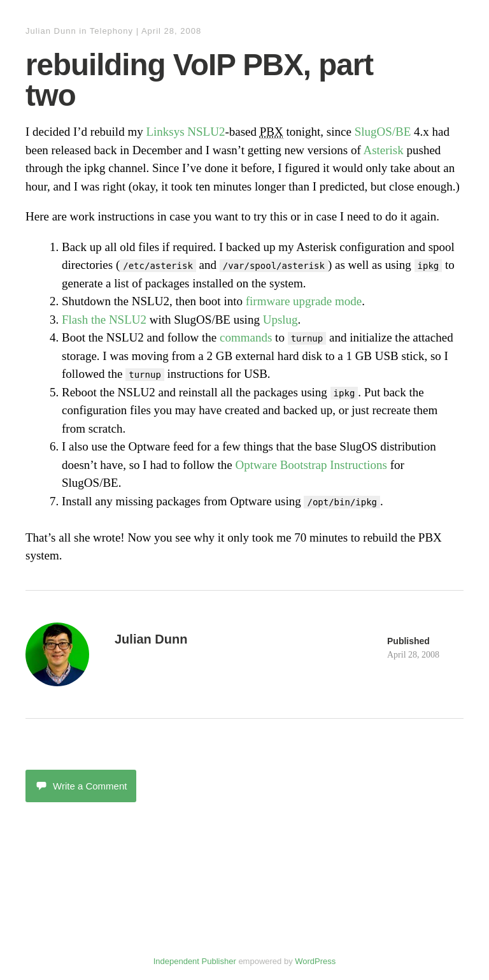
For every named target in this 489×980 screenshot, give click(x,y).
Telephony (111, 31)
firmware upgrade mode (304, 301)
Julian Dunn (51, 31)
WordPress (315, 961)
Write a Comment (81, 786)
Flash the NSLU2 (104, 320)
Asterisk (383, 150)
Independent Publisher (195, 961)
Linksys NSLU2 (185, 132)
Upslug (280, 320)
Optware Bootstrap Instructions (311, 465)
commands (246, 337)
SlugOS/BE (383, 132)
